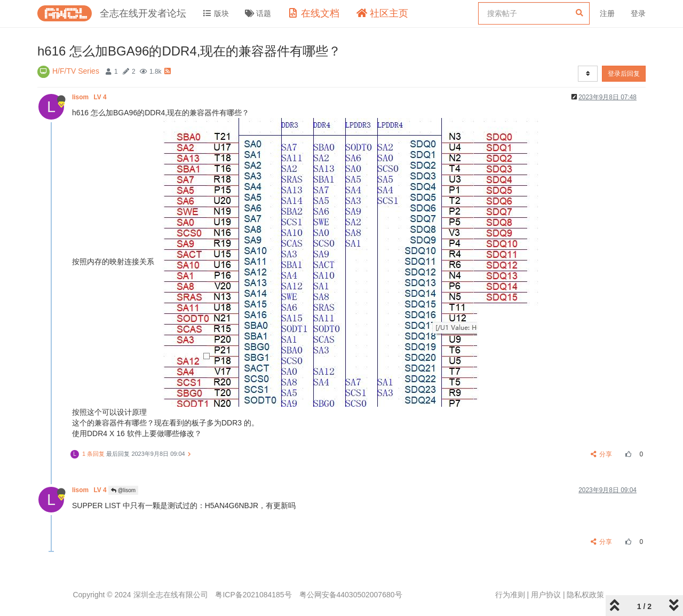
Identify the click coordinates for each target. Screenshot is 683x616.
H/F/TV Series (76, 71)
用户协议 (546, 595)
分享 (602, 454)
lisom (90, 97)
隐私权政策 (585, 595)
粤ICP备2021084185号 (253, 595)
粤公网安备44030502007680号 (351, 595)
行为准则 (510, 595)
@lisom (123, 490)
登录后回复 (624, 74)
